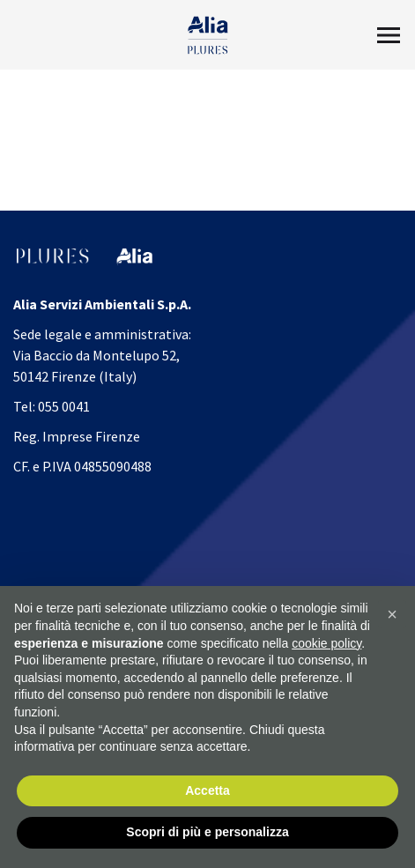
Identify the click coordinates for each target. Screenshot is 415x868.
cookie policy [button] (326, 643)
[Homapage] (207, 35)
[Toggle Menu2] (389, 35)
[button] (392, 615)
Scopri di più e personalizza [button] (207, 833)
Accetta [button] (207, 790)
